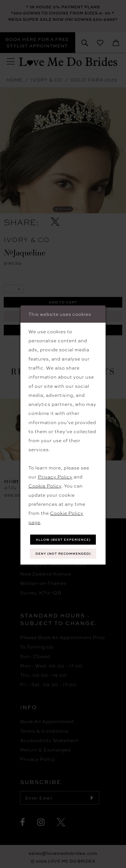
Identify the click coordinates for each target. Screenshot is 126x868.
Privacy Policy (55, 477)
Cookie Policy (45, 486)
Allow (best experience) (63, 540)
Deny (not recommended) (63, 553)
